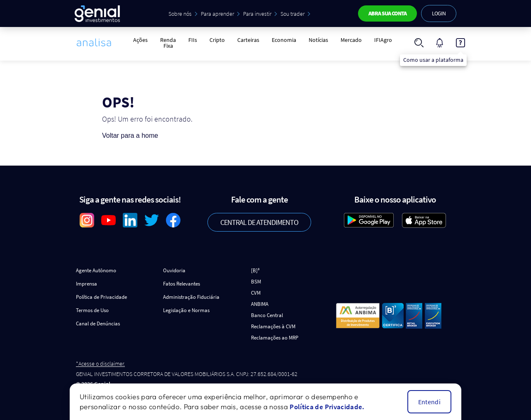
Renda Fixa (168, 43)
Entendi (429, 402)
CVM (256, 293)
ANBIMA (260, 304)
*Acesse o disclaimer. (100, 364)
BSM (256, 282)
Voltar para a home (130, 136)
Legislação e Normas (186, 310)
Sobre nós (180, 14)
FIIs (193, 40)
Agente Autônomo (96, 270)
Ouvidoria (174, 270)
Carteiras (248, 40)
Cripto (217, 40)
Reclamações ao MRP (275, 338)
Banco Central (267, 315)
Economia (284, 40)
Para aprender (217, 14)
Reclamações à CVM (273, 326)
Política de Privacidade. (327, 407)
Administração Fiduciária (191, 297)
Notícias (318, 40)
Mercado (351, 40)
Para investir (257, 14)
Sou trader (292, 14)
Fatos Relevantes (181, 284)
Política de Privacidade (101, 297)
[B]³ (255, 270)
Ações (140, 40)
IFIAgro (383, 40)
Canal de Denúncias (98, 324)
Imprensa (86, 284)
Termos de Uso (92, 310)
